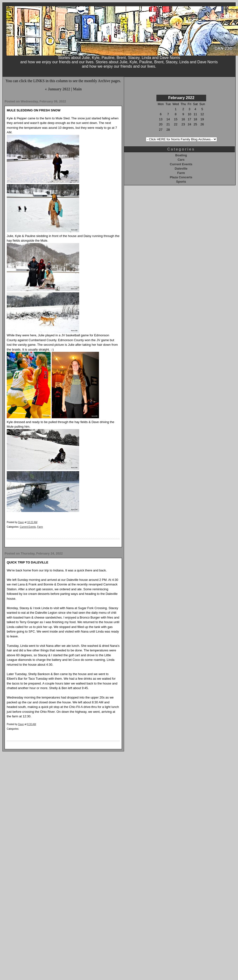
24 (189, 124)
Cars (181, 160)
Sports (181, 182)
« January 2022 (58, 89)
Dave (21, 522)
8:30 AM (32, 724)
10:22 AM (32, 522)
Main (77, 89)
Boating (181, 155)
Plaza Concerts (181, 177)
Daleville (181, 169)
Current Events (28, 527)
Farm (40, 527)
